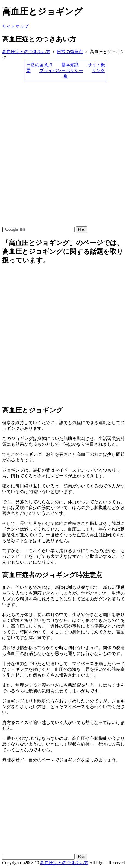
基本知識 (70, 65)
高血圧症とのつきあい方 (26, 52)
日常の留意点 (70, 52)
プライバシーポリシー (61, 71)
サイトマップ (15, 26)
